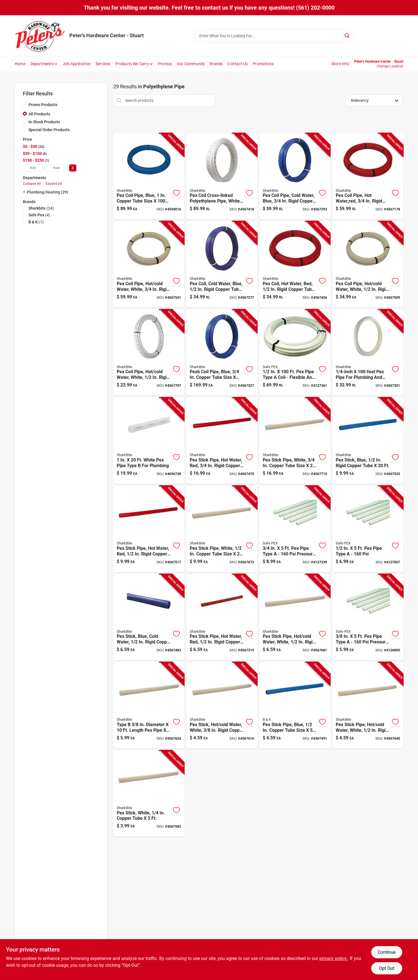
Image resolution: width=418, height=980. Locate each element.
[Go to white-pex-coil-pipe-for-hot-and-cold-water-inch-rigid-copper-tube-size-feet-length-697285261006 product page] (368, 264)
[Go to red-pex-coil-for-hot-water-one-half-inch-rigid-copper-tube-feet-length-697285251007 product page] (295, 264)
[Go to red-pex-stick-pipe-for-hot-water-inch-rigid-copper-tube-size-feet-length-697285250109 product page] (222, 617)
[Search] (347, 35)
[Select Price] (73, 168)
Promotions (263, 64)
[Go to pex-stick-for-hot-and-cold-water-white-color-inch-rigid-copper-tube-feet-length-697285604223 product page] (222, 705)
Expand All (54, 184)
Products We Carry (132, 64)
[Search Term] (274, 36)
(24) (41, 208)
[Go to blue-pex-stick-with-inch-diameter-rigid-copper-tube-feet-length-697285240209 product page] (368, 441)
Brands (216, 64)
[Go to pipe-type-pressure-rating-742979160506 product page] (368, 617)
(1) (36, 222)
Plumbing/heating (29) (47, 192)
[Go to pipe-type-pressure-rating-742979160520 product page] (295, 529)
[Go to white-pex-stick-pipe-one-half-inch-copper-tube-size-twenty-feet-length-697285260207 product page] (222, 529)
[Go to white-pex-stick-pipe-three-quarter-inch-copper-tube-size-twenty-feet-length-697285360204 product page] (295, 441)
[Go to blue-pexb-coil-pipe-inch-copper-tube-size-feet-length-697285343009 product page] (222, 353)
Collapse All (32, 184)
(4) (39, 215)
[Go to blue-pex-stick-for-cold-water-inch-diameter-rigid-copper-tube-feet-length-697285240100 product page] (149, 617)
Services (103, 64)
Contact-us (238, 64)
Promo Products (43, 105)
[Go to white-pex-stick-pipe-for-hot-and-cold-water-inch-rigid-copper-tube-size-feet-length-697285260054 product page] (368, 705)
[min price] (33, 168)
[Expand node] (25, 192)
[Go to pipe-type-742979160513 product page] (368, 529)
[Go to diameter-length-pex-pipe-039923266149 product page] (368, 353)
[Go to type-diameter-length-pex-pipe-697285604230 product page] (149, 705)
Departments (42, 64)
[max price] (56, 168)
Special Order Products (49, 130)
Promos (165, 64)
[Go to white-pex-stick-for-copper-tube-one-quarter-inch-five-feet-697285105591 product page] (149, 794)
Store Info (340, 64)
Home (20, 64)
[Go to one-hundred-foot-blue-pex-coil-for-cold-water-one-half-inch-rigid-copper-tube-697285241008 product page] (222, 264)
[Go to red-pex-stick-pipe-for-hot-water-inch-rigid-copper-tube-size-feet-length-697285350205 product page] (222, 441)
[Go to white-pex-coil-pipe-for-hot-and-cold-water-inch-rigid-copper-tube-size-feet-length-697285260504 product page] (149, 353)
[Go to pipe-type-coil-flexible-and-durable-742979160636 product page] (295, 353)
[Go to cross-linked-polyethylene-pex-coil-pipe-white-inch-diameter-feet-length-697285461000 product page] (222, 176)
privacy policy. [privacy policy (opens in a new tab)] (333, 958)
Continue (387, 952)
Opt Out (387, 968)
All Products (39, 114)
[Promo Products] (25, 104)
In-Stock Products (44, 122)
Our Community (191, 64)
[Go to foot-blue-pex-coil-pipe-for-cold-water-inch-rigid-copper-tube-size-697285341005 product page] (295, 176)
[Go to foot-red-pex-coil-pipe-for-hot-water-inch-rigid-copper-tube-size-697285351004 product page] (368, 176)
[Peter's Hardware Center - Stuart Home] (40, 36)
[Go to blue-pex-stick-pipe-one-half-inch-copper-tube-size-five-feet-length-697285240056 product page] (295, 705)
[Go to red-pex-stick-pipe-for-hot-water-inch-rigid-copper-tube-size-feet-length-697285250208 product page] (149, 529)
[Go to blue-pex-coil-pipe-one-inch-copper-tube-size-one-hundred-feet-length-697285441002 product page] (149, 176)
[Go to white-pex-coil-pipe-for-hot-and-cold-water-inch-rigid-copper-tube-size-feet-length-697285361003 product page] (149, 264)
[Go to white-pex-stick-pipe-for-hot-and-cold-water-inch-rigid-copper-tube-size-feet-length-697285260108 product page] (295, 617)
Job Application (77, 64)
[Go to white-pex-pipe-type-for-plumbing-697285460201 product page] (149, 441)
